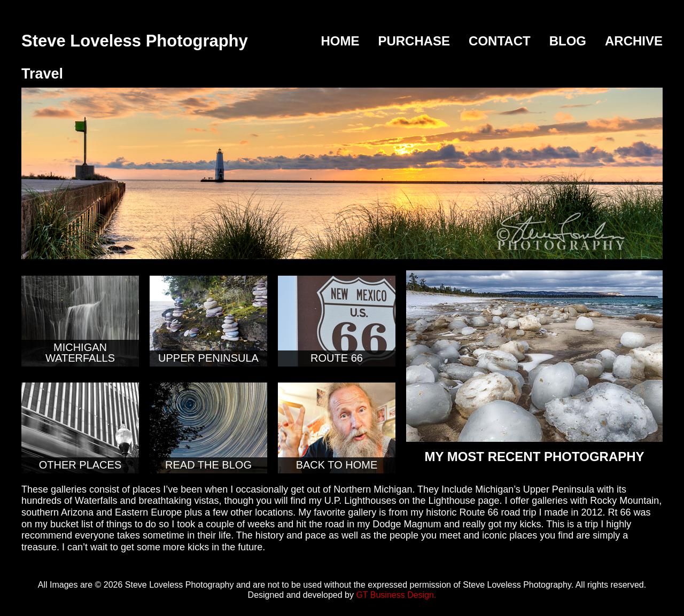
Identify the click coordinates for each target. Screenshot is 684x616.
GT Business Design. (396, 595)
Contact (500, 41)
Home (340, 41)
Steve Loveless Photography (135, 41)
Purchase (414, 41)
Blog (568, 41)
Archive (634, 41)
